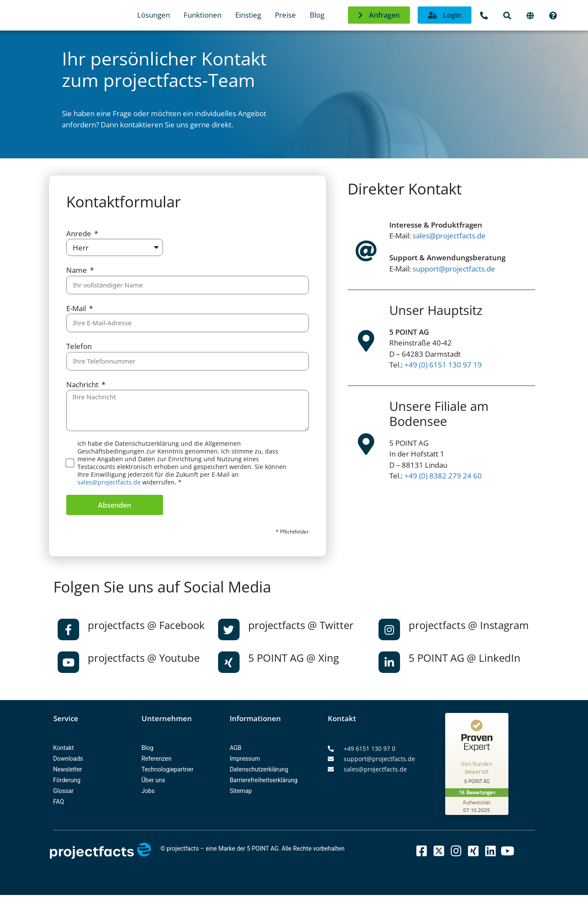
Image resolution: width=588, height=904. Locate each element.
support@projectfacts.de (454, 269)
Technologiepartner (168, 769)
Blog (317, 15)
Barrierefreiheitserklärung (264, 780)
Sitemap (241, 791)
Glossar (64, 791)
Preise (285, 15)
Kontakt (64, 748)
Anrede (80, 233)
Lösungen (154, 15)
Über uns (153, 780)
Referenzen (157, 759)
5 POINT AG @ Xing (294, 658)
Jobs (148, 791)
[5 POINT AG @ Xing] (229, 662)
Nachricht (83, 384)
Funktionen (203, 15)
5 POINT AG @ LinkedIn (465, 658)
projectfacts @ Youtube (144, 658)
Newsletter (68, 769)
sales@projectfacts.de (109, 482)
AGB (236, 748)
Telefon (79, 346)
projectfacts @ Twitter (301, 625)
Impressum (245, 759)
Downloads (68, 759)
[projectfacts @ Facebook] (68, 629)
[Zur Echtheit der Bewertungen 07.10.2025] (477, 806)
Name (77, 270)
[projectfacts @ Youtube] (68, 662)
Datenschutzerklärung (259, 769)
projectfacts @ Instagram (469, 625)
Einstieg (248, 15)
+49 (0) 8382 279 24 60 (443, 476)
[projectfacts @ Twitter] (229, 629)
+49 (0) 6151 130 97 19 (443, 365)
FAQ (59, 802)
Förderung (67, 780)
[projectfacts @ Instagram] (389, 629)
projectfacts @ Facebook (146, 625)
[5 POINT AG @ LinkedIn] (389, 662)
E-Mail (77, 308)
